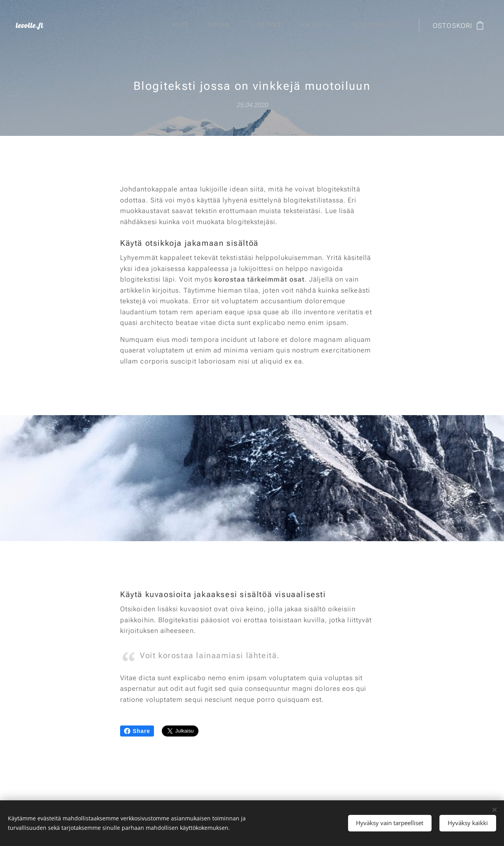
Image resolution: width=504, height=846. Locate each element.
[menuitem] (311, 26)
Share (137, 731)
